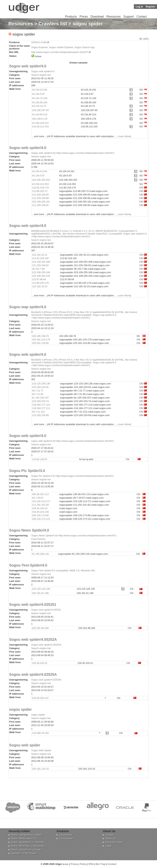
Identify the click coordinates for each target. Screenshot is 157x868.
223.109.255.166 (41, 272)
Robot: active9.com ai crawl (26, 850)
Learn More (124, 136)
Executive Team (114, 842)
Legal (109, 846)
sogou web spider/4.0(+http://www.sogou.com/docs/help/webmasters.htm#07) (73, 441)
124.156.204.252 (41, 180)
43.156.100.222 (40, 123)
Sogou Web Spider (41, 750)
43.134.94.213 (40, 114)
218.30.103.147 (40, 698)
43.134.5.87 (38, 94)
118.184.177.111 (41, 408)
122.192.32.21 (40, 255)
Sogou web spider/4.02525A (33, 674)
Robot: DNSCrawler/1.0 (24, 838)
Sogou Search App (85, 47)
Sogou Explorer (39, 47)
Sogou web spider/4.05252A (33, 639)
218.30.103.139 (40, 512)
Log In (139, 7)
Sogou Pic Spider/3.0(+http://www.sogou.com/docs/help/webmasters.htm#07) (72, 476)
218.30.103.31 (40, 663)
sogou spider (21, 709)
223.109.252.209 (41, 262)
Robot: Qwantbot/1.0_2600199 (28, 842)
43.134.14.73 (39, 106)
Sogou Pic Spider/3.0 (27, 471)
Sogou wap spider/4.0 (28, 307)
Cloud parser (66, 838)
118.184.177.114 (41, 405)
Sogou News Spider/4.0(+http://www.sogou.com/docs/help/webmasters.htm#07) (74, 536)
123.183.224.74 (40, 401)
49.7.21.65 (38, 394)
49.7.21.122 (38, 412)
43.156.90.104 (40, 102)
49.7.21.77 (38, 391)
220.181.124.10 (40, 769)
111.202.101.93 (40, 505)
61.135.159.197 (40, 398)
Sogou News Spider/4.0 (29, 530)
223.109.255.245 (41, 276)
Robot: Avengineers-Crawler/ (27, 835)
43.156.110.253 (40, 184)
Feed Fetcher (38, 539)
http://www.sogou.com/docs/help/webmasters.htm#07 (60, 52)
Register (150, 7)
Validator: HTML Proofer (24, 853)
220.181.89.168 (40, 628)
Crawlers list (53, 24)
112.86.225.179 (40, 283)
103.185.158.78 (40, 336)
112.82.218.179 (40, 188)
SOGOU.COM (39, 42)
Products (71, 17)
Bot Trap (101, 864)
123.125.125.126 (41, 589)
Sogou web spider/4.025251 (33, 604)
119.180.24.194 (40, 733)
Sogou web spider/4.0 (28, 66)
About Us (110, 838)
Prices (84, 17)
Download (97, 17)
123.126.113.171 (41, 501)
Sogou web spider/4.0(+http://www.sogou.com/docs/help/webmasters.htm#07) (73, 153)
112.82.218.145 (40, 258)
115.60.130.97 (40, 459)
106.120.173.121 (41, 519)
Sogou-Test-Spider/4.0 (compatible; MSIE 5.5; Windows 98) (63, 570)
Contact (142, 17)
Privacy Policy (79, 864)
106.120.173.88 (40, 515)
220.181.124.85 (40, 343)
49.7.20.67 (38, 498)
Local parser (66, 835)
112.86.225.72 (40, 191)
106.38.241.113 (40, 494)
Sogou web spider (25, 745)
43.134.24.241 (40, 90)
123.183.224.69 (40, 415)
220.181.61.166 (40, 593)
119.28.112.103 (40, 126)
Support (129, 17)
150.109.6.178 (40, 119)
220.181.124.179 (41, 340)
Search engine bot (41, 75)
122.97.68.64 (39, 279)
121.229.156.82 (40, 265)
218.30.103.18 (40, 508)
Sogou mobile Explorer (61, 47)
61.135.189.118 (40, 554)
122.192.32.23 (40, 286)
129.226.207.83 (40, 110)
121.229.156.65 (40, 195)
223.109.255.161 (41, 202)
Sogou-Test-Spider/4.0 (28, 565)
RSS (91, 864)
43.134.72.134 (40, 98)
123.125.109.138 (41, 384)
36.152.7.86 (38, 269)
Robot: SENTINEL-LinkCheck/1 (28, 846)
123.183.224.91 (40, 387)
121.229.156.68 (40, 198)
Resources (114, 17)
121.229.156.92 (40, 205)
